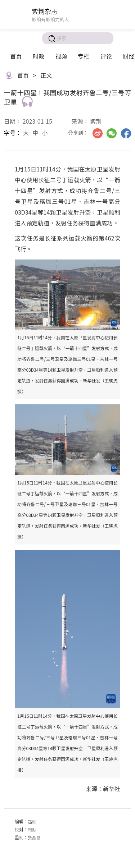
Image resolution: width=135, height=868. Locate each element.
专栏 (84, 56)
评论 (106, 56)
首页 (16, 56)
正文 (46, 75)
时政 (39, 56)
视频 (61, 56)
